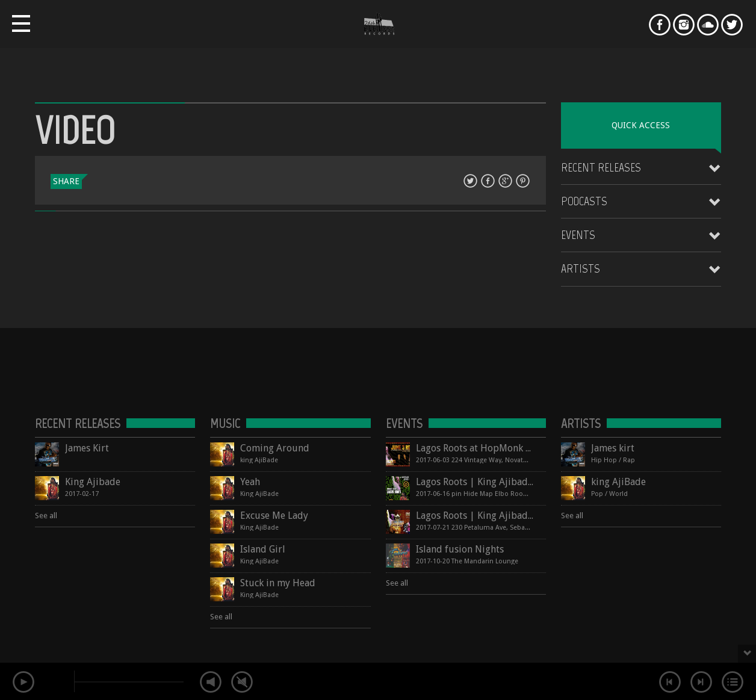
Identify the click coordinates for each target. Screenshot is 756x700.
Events (578, 235)
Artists (581, 268)
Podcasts (584, 201)
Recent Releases (601, 167)
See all (46, 516)
